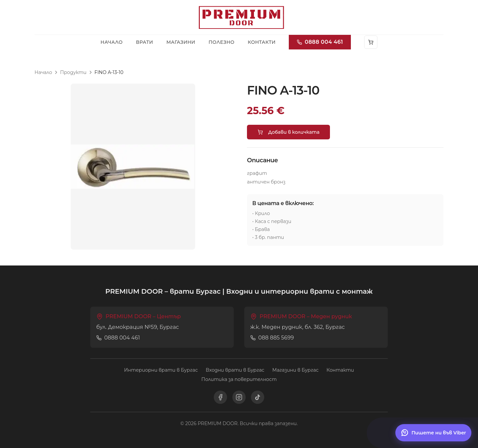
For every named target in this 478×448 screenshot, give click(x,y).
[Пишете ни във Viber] (433, 433)
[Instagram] (239, 397)
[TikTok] (258, 397)
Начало (112, 42)
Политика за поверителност (239, 379)
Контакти (262, 42)
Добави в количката (288, 132)
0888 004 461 (320, 42)
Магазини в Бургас (295, 370)
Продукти (73, 72)
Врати (144, 42)
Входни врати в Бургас (235, 370)
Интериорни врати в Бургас (161, 370)
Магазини (181, 42)
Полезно (221, 42)
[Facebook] (220, 397)
